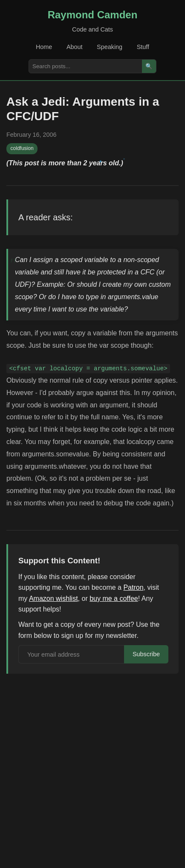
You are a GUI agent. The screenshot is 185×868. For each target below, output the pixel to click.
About (75, 47)
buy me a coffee (114, 598)
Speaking (110, 47)
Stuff (143, 47)
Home (44, 47)
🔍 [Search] (149, 66)
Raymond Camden (93, 15)
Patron (133, 587)
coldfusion (22, 148)
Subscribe (146, 654)
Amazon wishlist (53, 598)
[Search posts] (85, 66)
